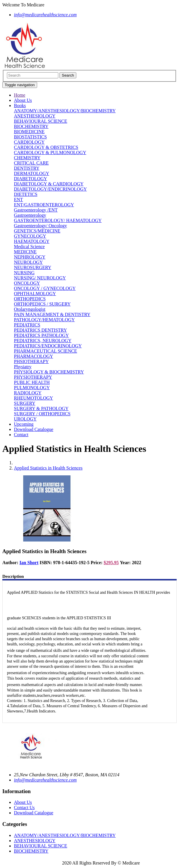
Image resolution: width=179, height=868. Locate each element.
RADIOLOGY (28, 393)
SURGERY (25, 403)
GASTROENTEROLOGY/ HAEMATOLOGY (58, 220)
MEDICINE (25, 252)
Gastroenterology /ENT (36, 210)
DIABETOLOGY (30, 179)
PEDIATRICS (27, 325)
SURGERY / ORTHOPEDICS (42, 414)
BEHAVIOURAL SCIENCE (41, 121)
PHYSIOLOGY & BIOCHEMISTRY (49, 372)
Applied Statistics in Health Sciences (48, 468)
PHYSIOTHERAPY (33, 377)
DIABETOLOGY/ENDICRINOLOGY (50, 189)
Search (68, 75)
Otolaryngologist (30, 309)
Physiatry (23, 367)
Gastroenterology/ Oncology (40, 226)
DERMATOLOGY (31, 173)
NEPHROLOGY (30, 257)
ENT (18, 200)
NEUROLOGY (28, 262)
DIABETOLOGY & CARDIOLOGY (49, 184)
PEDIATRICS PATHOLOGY (41, 335)
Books (20, 105)
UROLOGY (25, 419)
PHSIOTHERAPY (31, 361)
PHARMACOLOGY (34, 356)
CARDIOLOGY (29, 142)
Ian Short (29, 563)
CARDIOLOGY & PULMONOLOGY (50, 153)
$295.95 (111, 563)
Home (20, 95)
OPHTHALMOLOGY (35, 294)
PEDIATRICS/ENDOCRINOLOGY (48, 346)
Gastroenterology (30, 215)
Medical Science (29, 247)
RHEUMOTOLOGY (34, 398)
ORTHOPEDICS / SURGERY (42, 304)
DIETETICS (26, 194)
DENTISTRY (27, 168)
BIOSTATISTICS (30, 137)
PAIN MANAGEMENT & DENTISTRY (52, 314)
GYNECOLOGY (30, 236)
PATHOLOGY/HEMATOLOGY (44, 320)
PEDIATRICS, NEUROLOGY (43, 341)
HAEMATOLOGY (32, 241)
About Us (23, 100)
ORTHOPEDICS (30, 299)
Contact (21, 435)
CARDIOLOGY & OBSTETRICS (46, 147)
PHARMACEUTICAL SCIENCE (46, 351)
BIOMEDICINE (29, 132)
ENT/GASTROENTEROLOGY (44, 205)
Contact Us (24, 807)
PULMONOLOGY (32, 388)
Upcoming (24, 424)
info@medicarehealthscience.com (45, 780)
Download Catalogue (34, 429)
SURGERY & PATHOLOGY (41, 408)
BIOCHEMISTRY (31, 126)
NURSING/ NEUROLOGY (40, 278)
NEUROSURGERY (33, 267)
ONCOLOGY (27, 283)
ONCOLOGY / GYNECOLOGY (45, 288)
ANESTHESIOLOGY (35, 116)
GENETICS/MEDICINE (37, 231)
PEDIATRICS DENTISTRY (40, 330)
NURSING (24, 273)
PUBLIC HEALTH (32, 382)
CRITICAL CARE (31, 163)
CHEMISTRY (27, 158)
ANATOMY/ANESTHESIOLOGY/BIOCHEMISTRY (65, 111)
